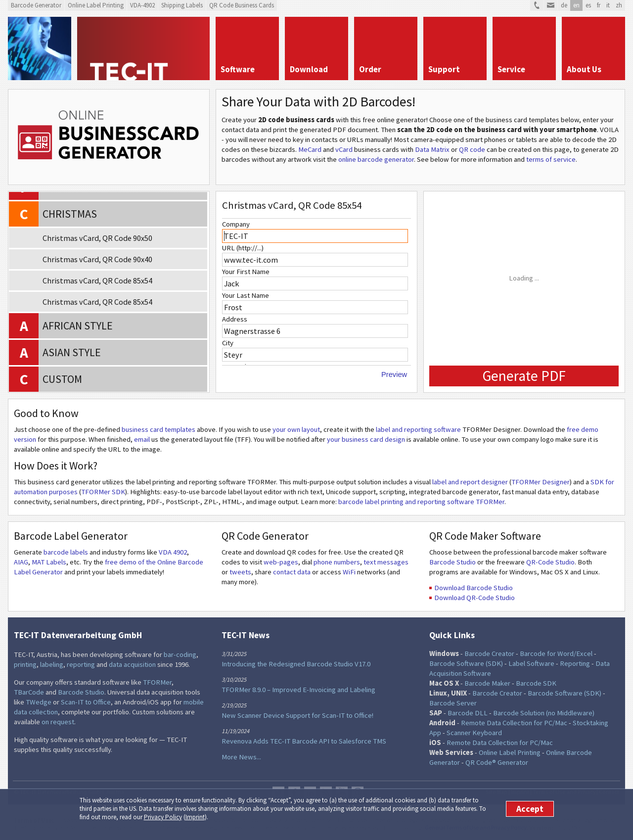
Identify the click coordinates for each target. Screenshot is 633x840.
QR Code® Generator (497, 762)
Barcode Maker (487, 683)
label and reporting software (418, 429)
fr (599, 5)
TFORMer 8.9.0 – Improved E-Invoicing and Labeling (298, 690)
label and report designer (470, 482)
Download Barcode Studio (474, 588)
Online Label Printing (510, 752)
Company (236, 224)
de (564, 5)
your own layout (296, 429)
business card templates (158, 429)
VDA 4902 (173, 552)
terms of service (551, 159)
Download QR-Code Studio (475, 598)
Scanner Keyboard (474, 733)
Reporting (575, 663)
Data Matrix (432, 149)
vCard (344, 149)
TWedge (39, 702)
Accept (530, 809)
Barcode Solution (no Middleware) (544, 713)
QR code (472, 149)
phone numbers (337, 562)
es (588, 5)
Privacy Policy (163, 817)
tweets (240, 572)
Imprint (195, 817)
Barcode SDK (536, 683)
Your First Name (246, 272)
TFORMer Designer (541, 482)
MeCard (310, 149)
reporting (81, 664)
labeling (52, 664)
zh (619, 5)
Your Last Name (246, 295)
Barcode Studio (452, 562)
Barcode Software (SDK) (466, 663)
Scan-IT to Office (86, 702)
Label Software (531, 663)
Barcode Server (453, 703)
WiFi (349, 572)
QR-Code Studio (550, 562)
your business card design (366, 439)
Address (235, 319)
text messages (386, 562)
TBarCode (29, 692)
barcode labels (66, 552)
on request (58, 722)
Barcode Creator (489, 653)
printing (25, 664)
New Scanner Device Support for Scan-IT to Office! (297, 715)
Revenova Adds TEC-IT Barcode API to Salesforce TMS (304, 741)
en (576, 5)
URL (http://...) (243, 248)
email (142, 439)
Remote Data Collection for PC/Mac (514, 723)
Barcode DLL (468, 713)
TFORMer (157, 682)
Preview (394, 374)
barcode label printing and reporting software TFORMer (421, 502)
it (608, 5)
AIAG (21, 562)
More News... (241, 757)
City (228, 343)
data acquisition (132, 664)
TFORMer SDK (103, 492)
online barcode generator (376, 159)
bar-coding (180, 654)
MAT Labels (49, 562)
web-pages (281, 562)
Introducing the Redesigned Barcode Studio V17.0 (296, 664)
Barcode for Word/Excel (556, 653)
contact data (292, 572)
